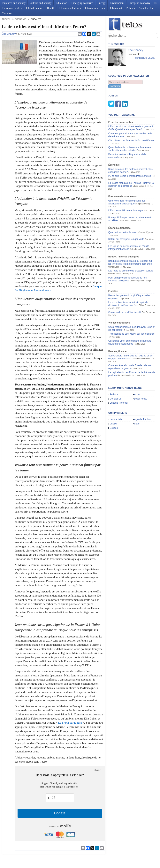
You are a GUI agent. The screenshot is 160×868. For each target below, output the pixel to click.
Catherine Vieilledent (141, 339)
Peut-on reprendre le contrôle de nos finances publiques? (128, 260)
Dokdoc (114, 409)
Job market (116, 8)
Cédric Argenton (137, 261)
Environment (117, 3)
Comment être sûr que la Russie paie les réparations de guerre (130, 348)
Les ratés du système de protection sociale (131, 251)
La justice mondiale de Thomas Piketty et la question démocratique (131, 165)
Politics (130, 8)
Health (51, 8)
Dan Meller (149, 220)
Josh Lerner (149, 191)
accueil (6, 19)
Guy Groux (146, 293)
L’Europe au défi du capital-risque (126, 191)
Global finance (34, 8)
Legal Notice (141, 379)
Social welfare (147, 8)
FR (156, 3)
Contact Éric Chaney (145, 58)
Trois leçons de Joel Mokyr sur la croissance (131, 315)
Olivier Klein (124, 201)
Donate (60, 813)
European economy (139, 3)
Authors (114, 375)
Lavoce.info (116, 400)
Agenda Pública (142, 400)
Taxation (7, 13)
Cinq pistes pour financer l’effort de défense (131, 121)
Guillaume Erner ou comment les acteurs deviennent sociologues (130, 323)
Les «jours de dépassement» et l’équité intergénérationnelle (129, 228)
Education (61, 3)
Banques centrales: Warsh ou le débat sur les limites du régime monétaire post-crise (130, 243)
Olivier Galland (139, 167)
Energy (101, 3)
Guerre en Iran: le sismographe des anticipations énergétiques (127, 183)
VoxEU (113, 404)
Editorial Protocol (119, 384)
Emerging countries (82, 3)
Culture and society (41, 3)
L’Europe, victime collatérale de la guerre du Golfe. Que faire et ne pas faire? (131, 109)
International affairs (70, 8)
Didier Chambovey (147, 286)
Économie (21, 19)
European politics (12, 8)
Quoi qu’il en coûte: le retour (123, 213)
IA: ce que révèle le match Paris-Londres (130, 157)
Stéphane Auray (143, 184)
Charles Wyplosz (146, 213)
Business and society (14, 3)
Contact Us (116, 379)
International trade (95, 8)
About (137, 375)
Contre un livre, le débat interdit (125, 293)
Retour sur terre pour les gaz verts (126, 220)
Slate (137, 404)
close (97, 770)
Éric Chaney (9, 34)
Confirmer (115, 86)
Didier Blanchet (136, 230)
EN (149, 3)
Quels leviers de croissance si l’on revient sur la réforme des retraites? (130, 129)
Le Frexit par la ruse (70, 723)
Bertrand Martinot (125, 356)
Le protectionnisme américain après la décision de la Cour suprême (128, 284)
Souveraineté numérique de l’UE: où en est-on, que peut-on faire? (131, 338)
